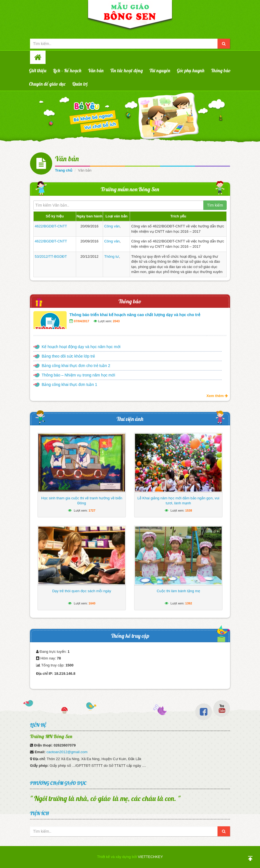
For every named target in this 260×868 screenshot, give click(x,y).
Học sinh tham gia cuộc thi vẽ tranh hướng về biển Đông (82, 501)
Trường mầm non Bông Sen (130, 189)
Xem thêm (217, 396)
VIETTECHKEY (150, 857)
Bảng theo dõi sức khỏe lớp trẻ (68, 356)
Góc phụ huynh (191, 70)
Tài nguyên (160, 70)
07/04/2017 (82, 321)
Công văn (112, 226)
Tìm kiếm (215, 205)
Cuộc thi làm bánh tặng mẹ (178, 591)
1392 (189, 603)
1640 (92, 603)
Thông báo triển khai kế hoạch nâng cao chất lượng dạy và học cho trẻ (135, 315)
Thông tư (112, 256)
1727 (92, 510)
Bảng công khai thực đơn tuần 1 (69, 385)
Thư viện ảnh (130, 419)
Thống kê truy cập (130, 636)
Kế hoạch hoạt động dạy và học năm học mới (81, 347)
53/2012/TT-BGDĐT (51, 256)
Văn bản (96, 70)
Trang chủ (64, 170)
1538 (189, 510)
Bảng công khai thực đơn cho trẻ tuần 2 (76, 366)
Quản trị (80, 84)
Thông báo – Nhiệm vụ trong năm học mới (78, 375)
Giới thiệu (38, 70)
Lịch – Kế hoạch (67, 70)
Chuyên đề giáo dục (47, 84)
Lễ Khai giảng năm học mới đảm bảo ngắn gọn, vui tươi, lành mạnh (178, 501)
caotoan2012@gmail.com (67, 752)
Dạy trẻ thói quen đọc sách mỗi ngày (82, 591)
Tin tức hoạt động (127, 70)
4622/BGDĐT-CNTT (51, 226)
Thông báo (221, 70)
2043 (116, 321)
